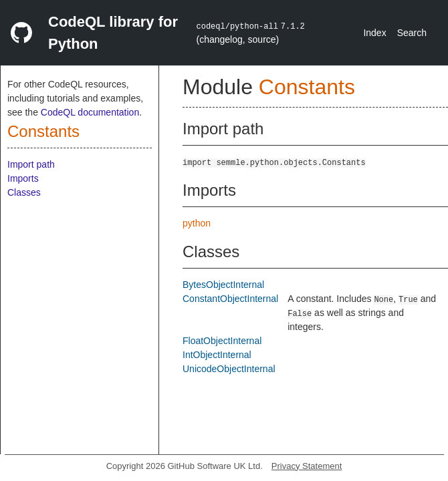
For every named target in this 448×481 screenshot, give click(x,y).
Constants (43, 131)
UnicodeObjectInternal (229, 369)
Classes (24, 192)
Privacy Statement (307, 466)
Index (374, 33)
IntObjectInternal (217, 355)
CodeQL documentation (90, 112)
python (197, 223)
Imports (23, 178)
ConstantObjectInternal (230, 299)
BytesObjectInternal (223, 285)
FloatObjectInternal (222, 341)
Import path (31, 164)
